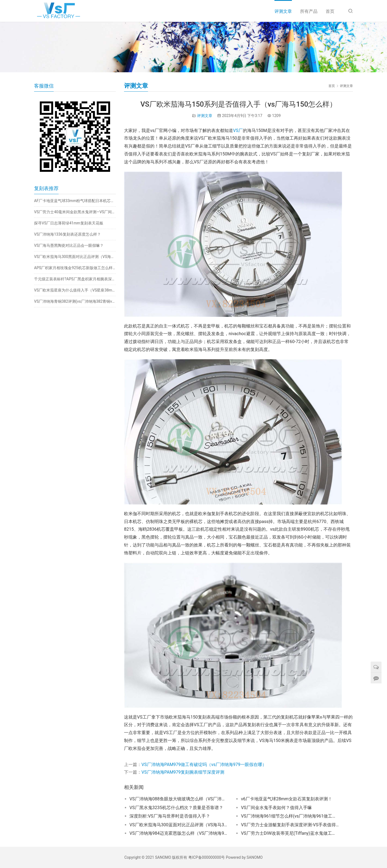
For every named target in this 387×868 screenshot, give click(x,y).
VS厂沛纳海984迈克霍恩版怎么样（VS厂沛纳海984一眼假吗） (179, 833)
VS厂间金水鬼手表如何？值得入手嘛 (276, 808)
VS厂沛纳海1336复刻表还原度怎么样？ (67, 234)
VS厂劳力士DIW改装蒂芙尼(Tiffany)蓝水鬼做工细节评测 (290, 833)
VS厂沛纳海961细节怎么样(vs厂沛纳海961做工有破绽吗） (290, 816)
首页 (330, 11)
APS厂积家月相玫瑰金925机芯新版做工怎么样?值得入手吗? (75, 268)
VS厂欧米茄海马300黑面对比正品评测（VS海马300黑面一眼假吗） (75, 257)
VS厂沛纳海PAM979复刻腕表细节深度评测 (183, 772)
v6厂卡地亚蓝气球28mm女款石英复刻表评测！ (287, 799)
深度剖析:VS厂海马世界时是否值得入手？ (170, 816)
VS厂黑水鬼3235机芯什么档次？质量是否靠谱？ (176, 808)
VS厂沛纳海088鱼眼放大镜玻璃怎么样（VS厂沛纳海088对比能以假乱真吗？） (179, 799)
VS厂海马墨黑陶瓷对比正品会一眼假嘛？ (69, 245)
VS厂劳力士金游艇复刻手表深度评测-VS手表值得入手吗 (290, 825)
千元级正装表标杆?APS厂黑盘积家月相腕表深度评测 (75, 279)
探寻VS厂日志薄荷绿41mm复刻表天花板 (69, 223)
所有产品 (309, 11)
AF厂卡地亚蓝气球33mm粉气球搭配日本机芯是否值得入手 (75, 201)
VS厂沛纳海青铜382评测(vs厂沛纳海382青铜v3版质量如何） (75, 301)
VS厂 (238, 130)
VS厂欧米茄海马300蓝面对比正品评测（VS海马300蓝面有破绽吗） (179, 825)
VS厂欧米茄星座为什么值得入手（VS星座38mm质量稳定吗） (75, 290)
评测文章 (283, 11)
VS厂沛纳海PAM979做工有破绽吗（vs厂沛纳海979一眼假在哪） (204, 765)
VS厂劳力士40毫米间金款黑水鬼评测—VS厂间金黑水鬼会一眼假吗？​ (75, 212)
